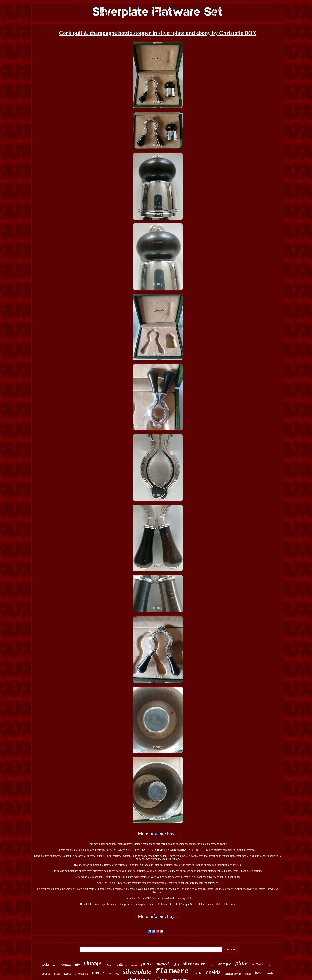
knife (270, 973)
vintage (92, 963)
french (271, 965)
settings (109, 965)
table (176, 965)
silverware (194, 964)
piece (147, 963)
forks (45, 964)
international (233, 974)
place (57, 974)
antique (225, 964)
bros (259, 973)
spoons (46, 974)
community (71, 964)
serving (114, 973)
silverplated (81, 974)
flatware (172, 971)
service (258, 964)
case (55, 965)
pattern (122, 964)
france (134, 965)
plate (241, 963)
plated (163, 964)
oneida (213, 972)
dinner (212, 966)
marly (197, 973)
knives (248, 974)
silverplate (137, 972)
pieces (98, 972)
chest (67, 974)
